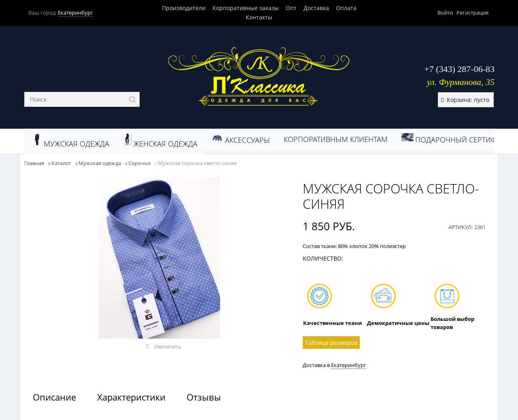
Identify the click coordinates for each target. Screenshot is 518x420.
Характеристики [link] (131, 397)
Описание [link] (54, 397)
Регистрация (472, 13)
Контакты (259, 17)
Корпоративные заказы (246, 8)
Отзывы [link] (204, 397)
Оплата (346, 8)
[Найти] (132, 99)
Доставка (316, 8)
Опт (291, 8)
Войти (445, 13)
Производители (184, 8)
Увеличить (168, 346)
